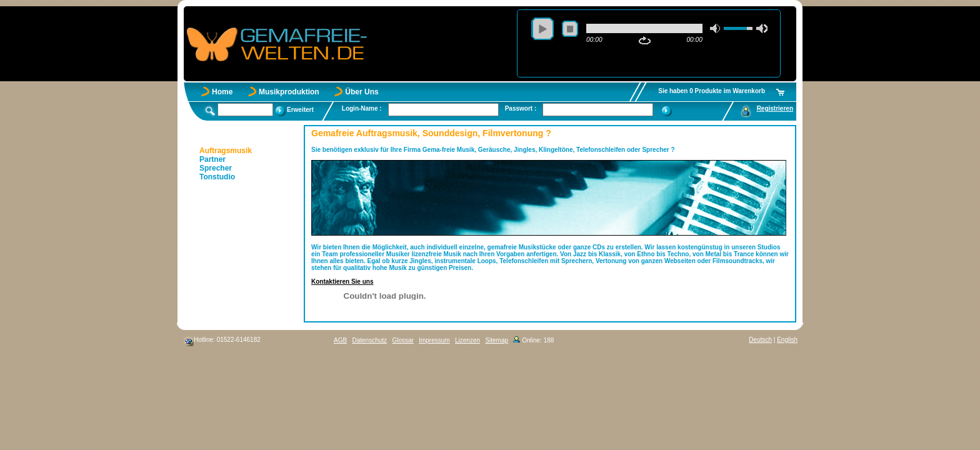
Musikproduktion (289, 92)
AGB (340, 340)
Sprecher (216, 168)
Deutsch (760, 340)
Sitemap (497, 340)
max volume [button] (762, 28)
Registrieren (775, 108)
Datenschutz (369, 340)
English (787, 340)
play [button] (542, 29)
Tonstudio (217, 177)
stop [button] (570, 29)
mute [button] (716, 28)
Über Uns (362, 92)
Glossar (402, 340)
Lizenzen (467, 340)
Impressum (434, 340)
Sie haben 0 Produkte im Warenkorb (712, 91)
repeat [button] (645, 41)
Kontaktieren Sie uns (342, 282)
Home (222, 92)
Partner (212, 159)
